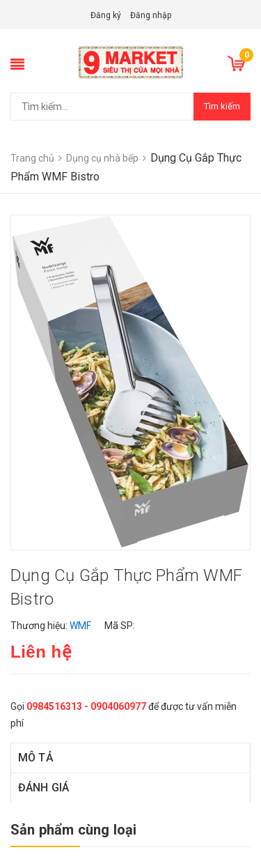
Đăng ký (106, 15)
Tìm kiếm (222, 106)
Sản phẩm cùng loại (74, 830)
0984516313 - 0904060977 (86, 706)
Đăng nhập (151, 15)
